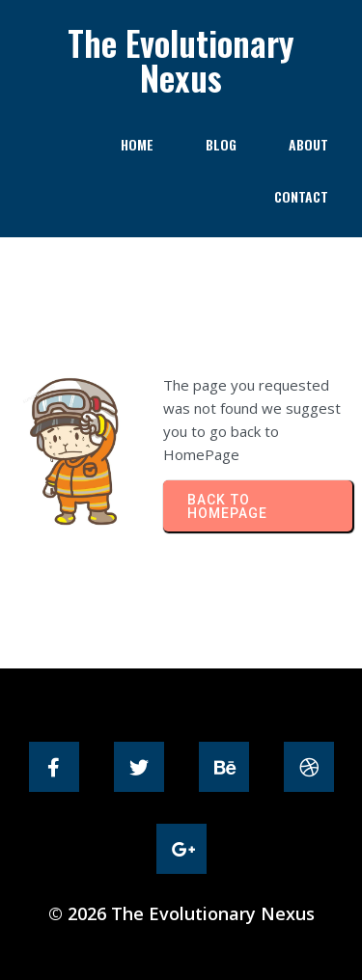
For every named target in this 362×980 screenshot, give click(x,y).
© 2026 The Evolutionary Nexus (181, 913)
